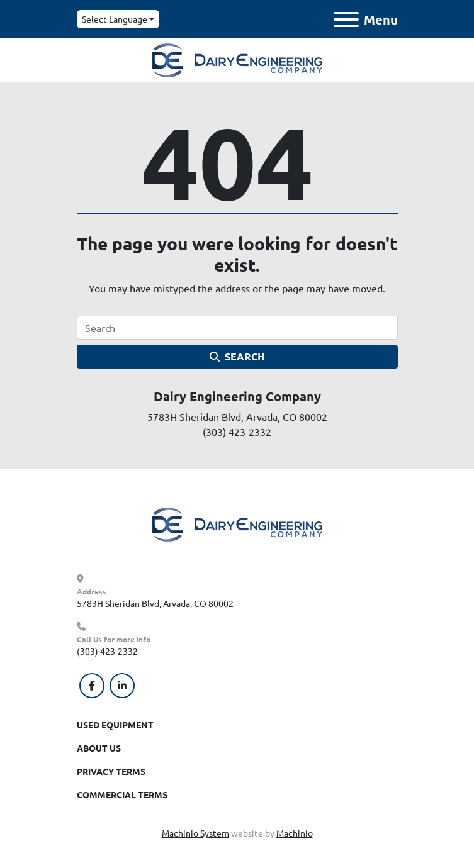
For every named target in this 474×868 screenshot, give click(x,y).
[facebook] (92, 686)
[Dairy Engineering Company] (237, 523)
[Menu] (346, 19)
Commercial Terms (122, 794)
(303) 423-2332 (107, 651)
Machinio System (195, 833)
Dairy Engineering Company (237, 396)
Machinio (295, 833)
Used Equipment (115, 725)
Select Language (115, 19)
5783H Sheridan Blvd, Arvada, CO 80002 (155, 603)
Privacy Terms (111, 771)
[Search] (237, 328)
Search (237, 356)
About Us (99, 748)
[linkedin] (122, 686)
